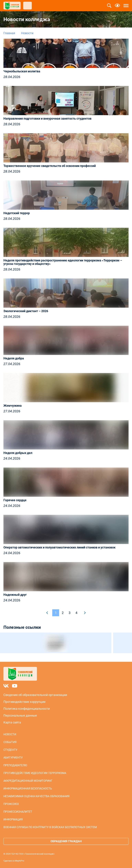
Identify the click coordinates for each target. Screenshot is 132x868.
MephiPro (19, 861)
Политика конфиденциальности (27, 709)
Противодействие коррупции (24, 702)
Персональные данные (20, 715)
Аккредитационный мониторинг (28, 781)
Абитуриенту (13, 758)
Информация (13, 819)
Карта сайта (12, 722)
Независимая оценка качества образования (36, 796)
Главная (9, 33)
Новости (10, 734)
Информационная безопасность (28, 789)
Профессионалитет (18, 812)
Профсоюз (11, 804)
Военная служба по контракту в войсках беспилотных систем (50, 827)
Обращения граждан (66, 841)
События (10, 742)
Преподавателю (15, 765)
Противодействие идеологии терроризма (35, 773)
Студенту (10, 750)
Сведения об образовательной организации (35, 695)
